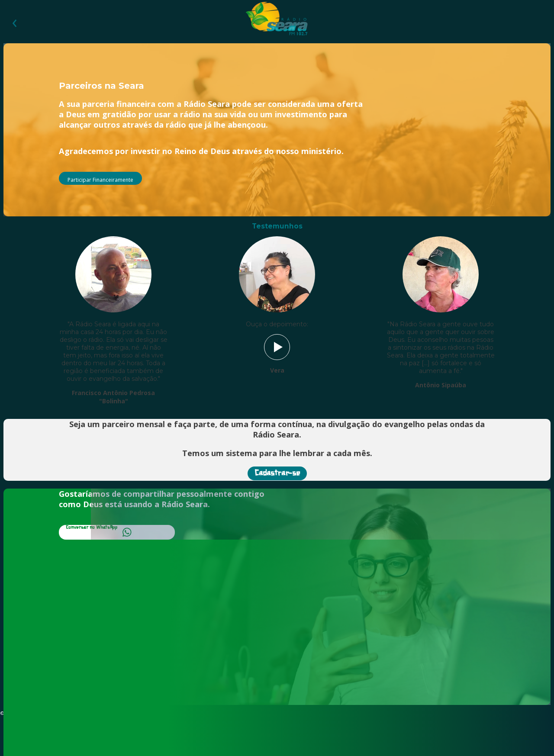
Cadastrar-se (277, 473)
